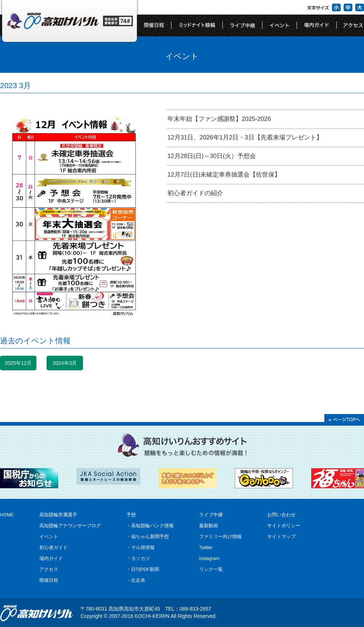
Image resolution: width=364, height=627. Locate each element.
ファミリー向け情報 (220, 537)
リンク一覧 (211, 569)
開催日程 (49, 580)
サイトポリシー (284, 526)
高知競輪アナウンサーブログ (70, 526)
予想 (131, 515)
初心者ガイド (54, 548)
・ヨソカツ (138, 559)
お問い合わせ (281, 515)
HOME (7, 515)
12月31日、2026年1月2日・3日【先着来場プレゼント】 (245, 137)
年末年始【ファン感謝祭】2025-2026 (219, 119)
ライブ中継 (211, 515)
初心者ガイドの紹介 (195, 193)
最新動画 (209, 526)
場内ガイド (51, 559)
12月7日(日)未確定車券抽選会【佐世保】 (224, 175)
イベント (49, 537)
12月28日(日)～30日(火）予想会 (212, 156)
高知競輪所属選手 (58, 515)
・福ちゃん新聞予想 (148, 537)
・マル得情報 (141, 548)
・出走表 (136, 580)
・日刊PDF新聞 (143, 569)
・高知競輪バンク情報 (150, 526)
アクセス (49, 569)
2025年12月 (18, 363)
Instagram (209, 559)
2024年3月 (65, 363)
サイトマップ (281, 537)
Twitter (206, 548)
